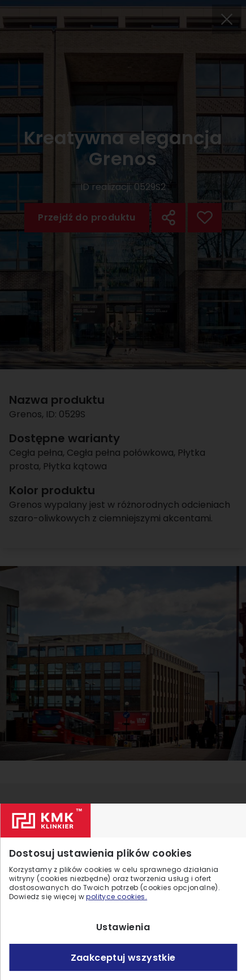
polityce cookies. (116, 897)
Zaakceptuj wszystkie (123, 958)
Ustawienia (123, 927)
